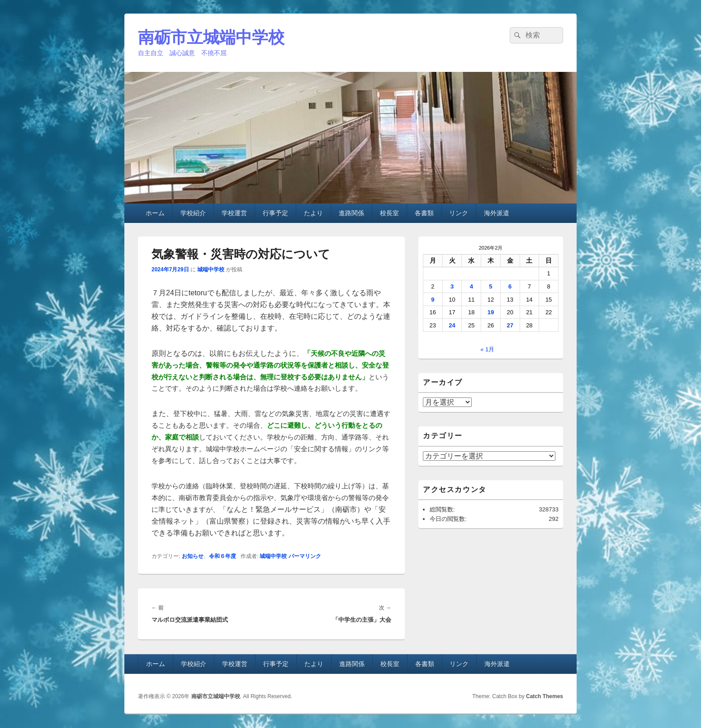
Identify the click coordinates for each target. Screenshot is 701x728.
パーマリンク (305, 556)
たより (313, 213)
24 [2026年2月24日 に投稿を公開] (452, 325)
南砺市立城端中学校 (211, 37)
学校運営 (234, 213)
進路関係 (351, 213)
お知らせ (193, 556)
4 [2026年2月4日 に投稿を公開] (471, 286)
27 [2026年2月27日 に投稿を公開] (510, 325)
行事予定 (275, 213)
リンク (459, 213)
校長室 (389, 213)
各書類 (424, 213)
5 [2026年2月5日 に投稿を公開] (490, 286)
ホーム (155, 213)
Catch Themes (545, 696)
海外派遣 (497, 213)
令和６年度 (223, 556)
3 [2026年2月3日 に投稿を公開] (452, 286)
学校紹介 (193, 213)
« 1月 (487, 349)
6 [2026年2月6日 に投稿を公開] (510, 286)
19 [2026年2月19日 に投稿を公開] (491, 312)
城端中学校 (211, 269)
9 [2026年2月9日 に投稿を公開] (433, 300)
